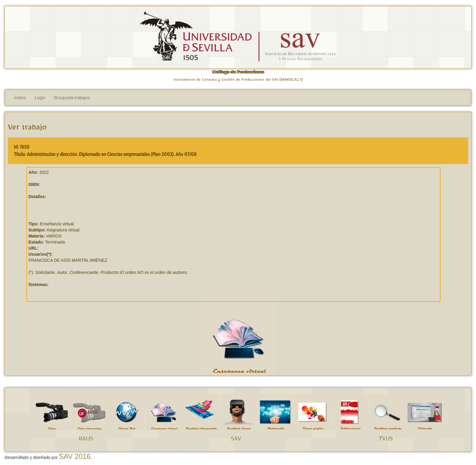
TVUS (386, 440)
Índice (20, 98)
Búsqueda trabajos (72, 98)
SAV (236, 440)
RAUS (86, 440)
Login (40, 98)
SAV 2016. (76, 457)
